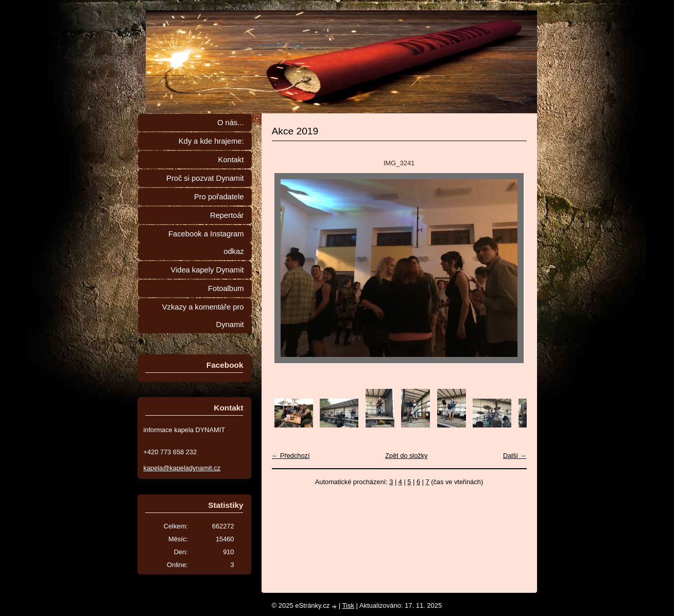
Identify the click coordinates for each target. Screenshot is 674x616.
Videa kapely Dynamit (207, 270)
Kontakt (231, 160)
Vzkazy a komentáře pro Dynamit (203, 316)
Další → (515, 456)
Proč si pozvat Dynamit (205, 178)
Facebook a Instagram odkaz (206, 243)
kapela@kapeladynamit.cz (182, 468)
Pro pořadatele (219, 197)
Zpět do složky (407, 456)
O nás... (231, 123)
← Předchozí (291, 456)
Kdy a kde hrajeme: (211, 141)
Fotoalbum (226, 288)
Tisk (348, 605)
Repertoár (227, 215)
